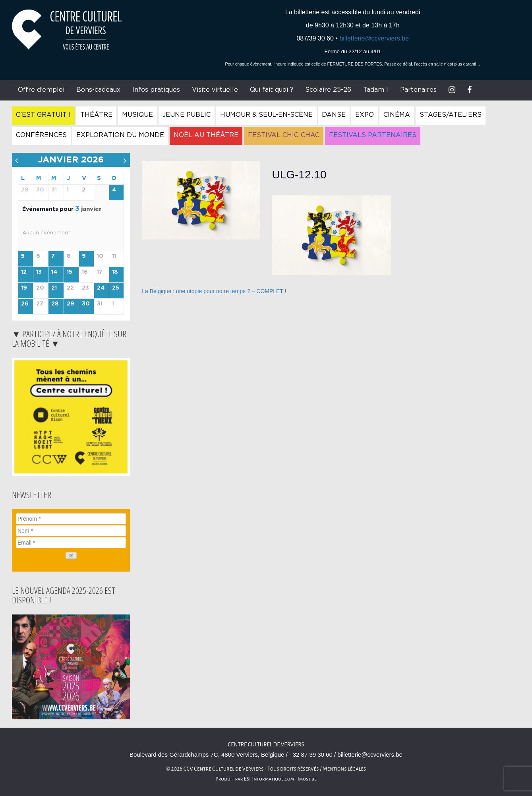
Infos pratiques (156, 90)
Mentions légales (344, 769)
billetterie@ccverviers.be (374, 38)
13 (39, 272)
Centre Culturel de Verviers (266, 745)
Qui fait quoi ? (272, 90)
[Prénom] (71, 519)
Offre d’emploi (41, 90)
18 (115, 272)
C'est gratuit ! (43, 115)
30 (86, 304)
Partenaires (418, 90)
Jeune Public (187, 115)
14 (54, 272)
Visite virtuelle (215, 90)
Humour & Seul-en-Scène (266, 115)
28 (55, 304)
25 (116, 288)
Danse (334, 115)
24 (101, 288)
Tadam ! (376, 90)
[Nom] (71, 531)
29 (71, 304)
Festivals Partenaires (373, 135)
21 (54, 288)
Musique (137, 115)
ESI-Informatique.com (269, 779)
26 (25, 304)
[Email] (71, 543)
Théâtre (96, 115)
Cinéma (397, 115)
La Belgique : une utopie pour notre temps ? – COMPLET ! (214, 291)
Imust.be (307, 779)
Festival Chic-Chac (284, 135)
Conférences (41, 135)
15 (70, 272)
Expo (365, 115)
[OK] (71, 555)
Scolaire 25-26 (328, 90)
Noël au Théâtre (206, 135)
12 (24, 272)
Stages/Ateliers (451, 115)
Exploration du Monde (120, 135)
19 (24, 288)
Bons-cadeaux (98, 90)
